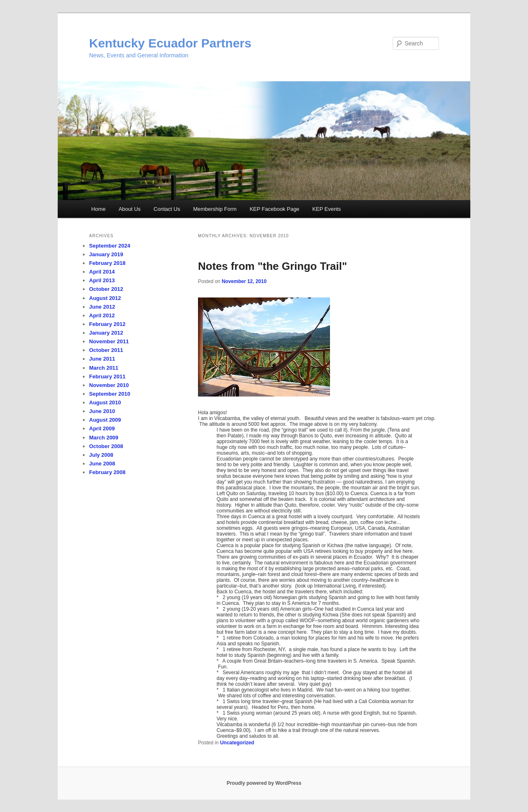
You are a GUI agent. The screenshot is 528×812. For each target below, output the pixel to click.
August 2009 (105, 420)
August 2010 (105, 402)
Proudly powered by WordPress (264, 783)
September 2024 (110, 246)
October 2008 (106, 446)
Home (98, 209)
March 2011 (104, 368)
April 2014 (102, 272)
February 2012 (107, 324)
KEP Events (326, 209)
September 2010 (110, 394)
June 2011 (102, 359)
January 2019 (106, 254)
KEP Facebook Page (274, 209)
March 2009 (104, 438)
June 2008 (102, 464)
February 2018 (107, 263)
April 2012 (102, 315)
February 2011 (107, 376)
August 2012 (105, 298)
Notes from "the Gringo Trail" (272, 266)
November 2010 (109, 385)
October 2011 (106, 350)
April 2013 (102, 280)
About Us (129, 209)
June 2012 (102, 307)
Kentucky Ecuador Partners (170, 43)
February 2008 (107, 472)
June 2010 (102, 411)
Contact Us (167, 209)
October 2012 (106, 289)
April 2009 (102, 428)
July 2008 (101, 455)
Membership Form (215, 209)
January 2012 (106, 333)
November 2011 (109, 341)
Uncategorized (237, 743)
